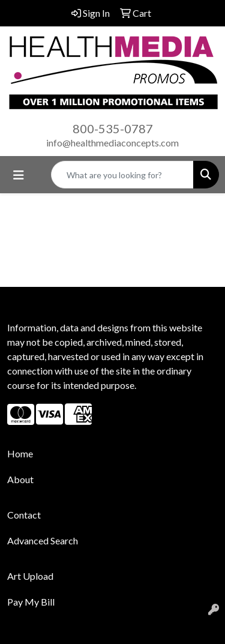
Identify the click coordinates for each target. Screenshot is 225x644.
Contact (24, 515)
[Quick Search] (122, 175)
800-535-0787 (113, 128)
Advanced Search (43, 540)
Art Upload (30, 576)
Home (20, 453)
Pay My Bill (31, 602)
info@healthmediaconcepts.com (112, 143)
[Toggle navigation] (19, 175)
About (20, 479)
